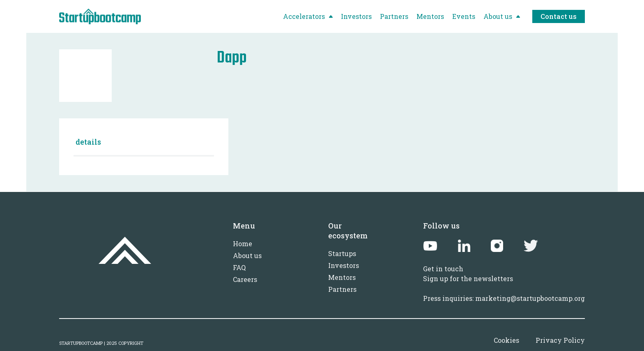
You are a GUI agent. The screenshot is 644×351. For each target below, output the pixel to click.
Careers (245, 279)
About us (247, 255)
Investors (344, 265)
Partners (342, 289)
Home (243, 244)
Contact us (559, 16)
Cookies (506, 340)
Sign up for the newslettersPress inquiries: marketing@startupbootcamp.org (504, 288)
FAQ (239, 267)
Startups (342, 253)
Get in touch (443, 269)
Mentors (342, 277)
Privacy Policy (560, 340)
